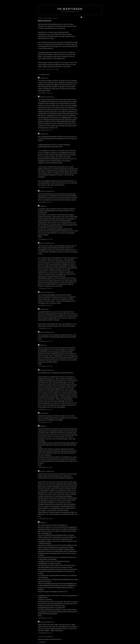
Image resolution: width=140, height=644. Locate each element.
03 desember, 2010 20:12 (45, 467)
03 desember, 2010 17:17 (45, 422)
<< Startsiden (42, 642)
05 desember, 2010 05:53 (45, 618)
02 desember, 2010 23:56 (45, 341)
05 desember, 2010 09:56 (45, 633)
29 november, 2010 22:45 (45, 202)
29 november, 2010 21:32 (45, 93)
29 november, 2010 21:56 (45, 130)
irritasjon (71, 62)
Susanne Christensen (46, 97)
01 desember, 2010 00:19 (45, 305)
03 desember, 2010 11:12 (45, 409)
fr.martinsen (70, 9)
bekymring (63, 62)
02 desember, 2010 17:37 (45, 328)
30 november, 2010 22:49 (45, 239)
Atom (60, 639)
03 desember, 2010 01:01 (45, 366)
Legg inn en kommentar (46, 637)
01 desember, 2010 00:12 (45, 289)
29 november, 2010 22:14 (45, 187)
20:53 (57, 69)
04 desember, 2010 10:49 (45, 519)
